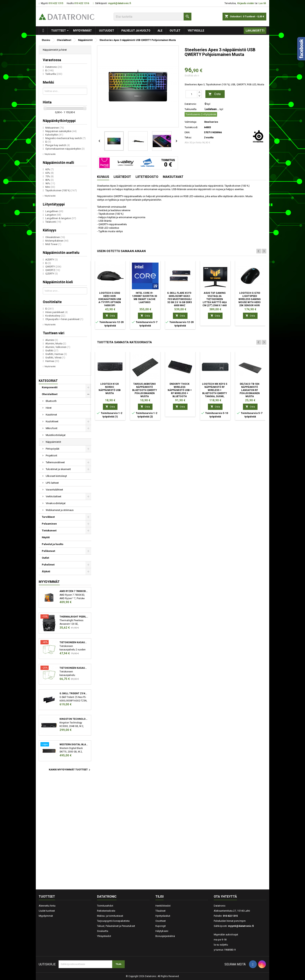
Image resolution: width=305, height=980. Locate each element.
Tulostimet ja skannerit (58, 469)
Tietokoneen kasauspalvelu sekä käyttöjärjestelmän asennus (74, 668)
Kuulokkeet (52, 421)
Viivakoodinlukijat (56, 503)
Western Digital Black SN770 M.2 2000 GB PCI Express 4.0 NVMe (74, 744)
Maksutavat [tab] (173, 177)
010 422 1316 (82, 3)
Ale (160, 31)
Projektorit (51, 456)
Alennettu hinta (47, 906)
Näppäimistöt (53, 442)
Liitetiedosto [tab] (147, 177)
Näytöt (46, 537)
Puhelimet (48, 565)
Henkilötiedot (163, 906)
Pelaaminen (49, 524)
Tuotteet (59, 31)
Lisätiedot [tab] (122, 177)
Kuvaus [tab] (103, 177)
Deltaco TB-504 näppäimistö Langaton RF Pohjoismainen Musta (250, 390)
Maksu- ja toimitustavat (110, 916)
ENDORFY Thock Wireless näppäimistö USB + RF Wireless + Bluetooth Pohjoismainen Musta (180, 393)
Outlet (175, 31)
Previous (259, 251)
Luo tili (262, 3)
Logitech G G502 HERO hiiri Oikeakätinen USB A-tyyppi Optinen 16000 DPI (110, 299)
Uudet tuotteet (47, 911)
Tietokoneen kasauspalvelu (74, 642)
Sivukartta (103, 931)
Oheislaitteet (50, 394)
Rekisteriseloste (106, 911)
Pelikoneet (48, 551)
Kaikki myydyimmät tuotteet (70, 770)
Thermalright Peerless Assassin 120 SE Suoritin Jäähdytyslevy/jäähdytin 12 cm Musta (74, 617)
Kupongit (161, 926)
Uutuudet (107, 31)
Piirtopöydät (53, 449)
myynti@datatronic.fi (120, 3)
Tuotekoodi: (191, 127)
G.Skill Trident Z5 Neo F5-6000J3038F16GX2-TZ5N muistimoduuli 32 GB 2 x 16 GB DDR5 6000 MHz (74, 693)
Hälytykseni (162, 931)
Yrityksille (196, 31)
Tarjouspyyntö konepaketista (113, 921)
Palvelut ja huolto (136, 31)
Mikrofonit (52, 428)
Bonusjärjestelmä (165, 936)
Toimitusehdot (105, 906)
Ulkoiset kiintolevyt (56, 476)
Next (264, 251)
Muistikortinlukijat (56, 435)
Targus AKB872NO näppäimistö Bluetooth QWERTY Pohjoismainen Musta (145, 390)
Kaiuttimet (51, 415)
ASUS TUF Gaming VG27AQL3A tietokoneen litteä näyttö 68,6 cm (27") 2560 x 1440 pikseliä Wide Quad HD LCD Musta (215, 302)
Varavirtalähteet (54, 490)
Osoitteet (161, 921)
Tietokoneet (49, 531)
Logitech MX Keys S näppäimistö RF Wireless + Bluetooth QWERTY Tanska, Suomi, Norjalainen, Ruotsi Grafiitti (215, 393)
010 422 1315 (56, 3)
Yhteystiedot (104, 936)
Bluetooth (51, 401)
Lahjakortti (255, 31)
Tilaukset (160, 911)
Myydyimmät (82, 31)
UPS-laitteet (52, 483)
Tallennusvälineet (55, 462)
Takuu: (188, 137)
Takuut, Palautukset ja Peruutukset (116, 926)
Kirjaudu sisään (246, 3)
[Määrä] (191, 94)
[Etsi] (152, 17)
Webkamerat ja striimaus (60, 510)
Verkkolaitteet (53, 496)
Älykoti (46, 571)
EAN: (187, 132)
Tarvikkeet (48, 517)
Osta (214, 94)
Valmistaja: (191, 122)
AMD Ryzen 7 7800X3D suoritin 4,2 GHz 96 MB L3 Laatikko (74, 591)
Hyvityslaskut (163, 916)
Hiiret (49, 408)
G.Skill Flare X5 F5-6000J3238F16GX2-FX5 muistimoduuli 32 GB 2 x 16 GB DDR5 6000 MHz (180, 299)
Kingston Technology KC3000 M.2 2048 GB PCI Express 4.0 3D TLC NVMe (74, 719)
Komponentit (50, 387)
